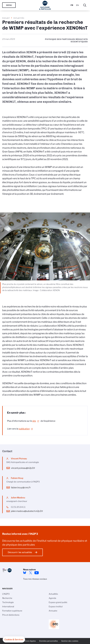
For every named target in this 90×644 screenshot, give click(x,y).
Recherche (7, 598)
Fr (72, 5)
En (77, 5)
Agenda (52, 598)
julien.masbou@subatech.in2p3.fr (27, 511)
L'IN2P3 (6, 594)
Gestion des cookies (70, 641)
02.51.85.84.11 (18, 507)
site (34, 421)
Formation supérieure (12, 611)
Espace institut (56, 606)
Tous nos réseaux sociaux (35, 579)
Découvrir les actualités (20, 552)
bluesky (25, 573)
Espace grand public (58, 602)
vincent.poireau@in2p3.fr (23, 468)
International (8, 606)
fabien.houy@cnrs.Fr (21, 488)
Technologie (8, 602)
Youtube (37, 573)
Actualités (19, 18)
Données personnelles (49, 641)
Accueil (6, 18)
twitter (31, 573)
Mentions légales (29, 641)
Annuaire (53, 611)
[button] (14, 639)
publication (24, 429)
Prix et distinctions (11, 615)
